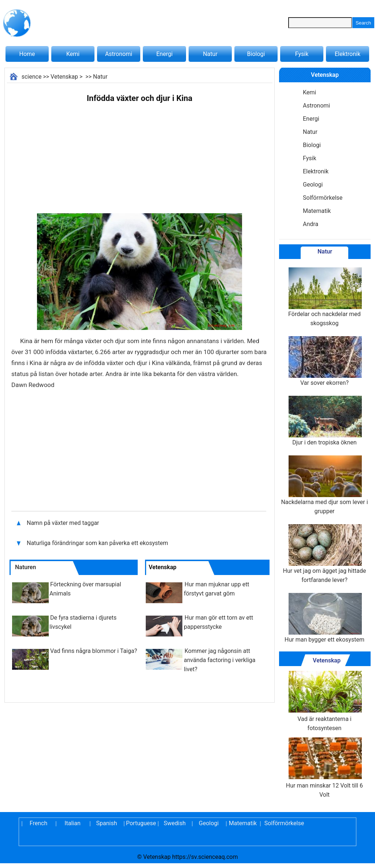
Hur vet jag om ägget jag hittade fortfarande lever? (325, 554)
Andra (311, 224)
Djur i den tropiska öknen (324, 421)
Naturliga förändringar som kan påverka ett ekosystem (97, 543)
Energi (165, 54)
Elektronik (348, 54)
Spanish (107, 823)
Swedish (175, 823)
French (38, 823)
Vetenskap (64, 77)
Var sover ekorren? (324, 361)
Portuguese (141, 823)
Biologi (256, 54)
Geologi (313, 185)
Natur (210, 54)
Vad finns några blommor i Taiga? (94, 651)
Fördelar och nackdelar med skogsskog (324, 297)
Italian (73, 823)
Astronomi (119, 54)
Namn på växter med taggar (63, 523)
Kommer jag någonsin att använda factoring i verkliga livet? (220, 660)
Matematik (317, 211)
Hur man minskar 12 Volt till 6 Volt (324, 768)
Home (27, 54)
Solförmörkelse (323, 198)
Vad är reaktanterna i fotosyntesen (324, 701)
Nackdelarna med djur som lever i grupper (324, 485)
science (32, 77)
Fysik (302, 54)
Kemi (73, 54)
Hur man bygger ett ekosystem (324, 618)
